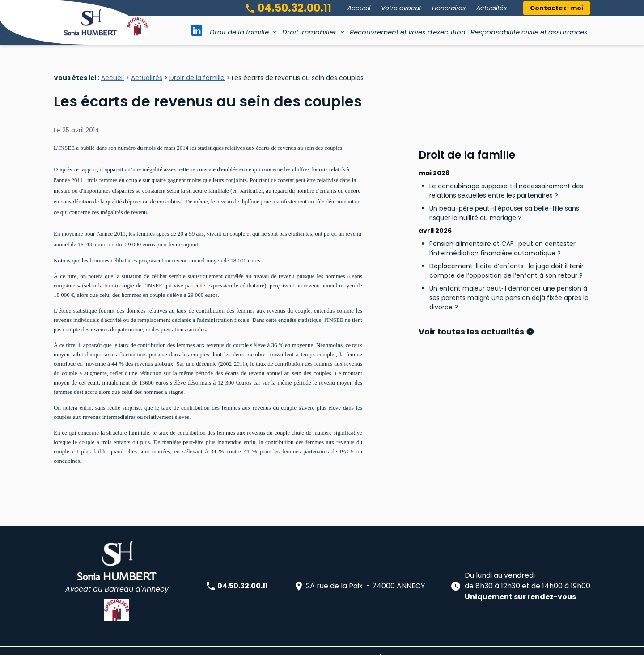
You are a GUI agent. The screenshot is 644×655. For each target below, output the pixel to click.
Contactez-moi (557, 8)
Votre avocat (401, 8)
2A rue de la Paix (359, 572)
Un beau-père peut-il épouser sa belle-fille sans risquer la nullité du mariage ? (504, 176)
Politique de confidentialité (339, 644)
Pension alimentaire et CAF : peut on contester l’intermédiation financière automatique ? (502, 212)
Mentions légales (269, 644)
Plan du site (219, 644)
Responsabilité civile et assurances (529, 32)
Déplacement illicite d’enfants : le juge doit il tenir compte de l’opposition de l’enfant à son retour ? (506, 234)
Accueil (359, 8)
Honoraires (449, 8)
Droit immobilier (309, 32)
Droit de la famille (239, 32)
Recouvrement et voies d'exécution (408, 32)
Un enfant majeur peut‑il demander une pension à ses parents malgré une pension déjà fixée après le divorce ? (509, 261)
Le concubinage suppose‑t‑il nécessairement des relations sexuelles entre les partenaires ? (506, 154)
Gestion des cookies (413, 644)
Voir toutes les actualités (472, 295)
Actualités (491, 8)
